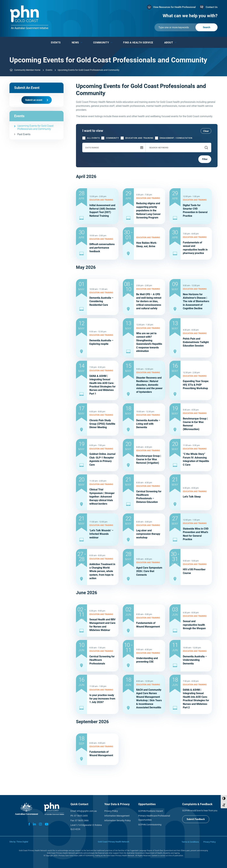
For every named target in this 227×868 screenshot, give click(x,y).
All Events (91, 138)
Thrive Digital (22, 842)
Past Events (24, 134)
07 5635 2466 (82, 820)
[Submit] (186, 27)
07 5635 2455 (81, 816)
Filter (205, 159)
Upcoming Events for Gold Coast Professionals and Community (35, 127)
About (169, 43)
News (75, 43)
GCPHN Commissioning (150, 825)
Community (101, 43)
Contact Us (212, 7)
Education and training (137, 138)
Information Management (117, 816)
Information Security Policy (118, 820)
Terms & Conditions (190, 842)
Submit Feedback (196, 819)
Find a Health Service (138, 43)
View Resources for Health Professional (174, 7)
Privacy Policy (111, 811)
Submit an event (34, 100)
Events (56, 43)
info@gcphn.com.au (87, 811)
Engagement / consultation (174, 138)
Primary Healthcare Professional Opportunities (154, 818)
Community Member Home (27, 70)
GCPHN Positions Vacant (151, 811)
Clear (206, 131)
